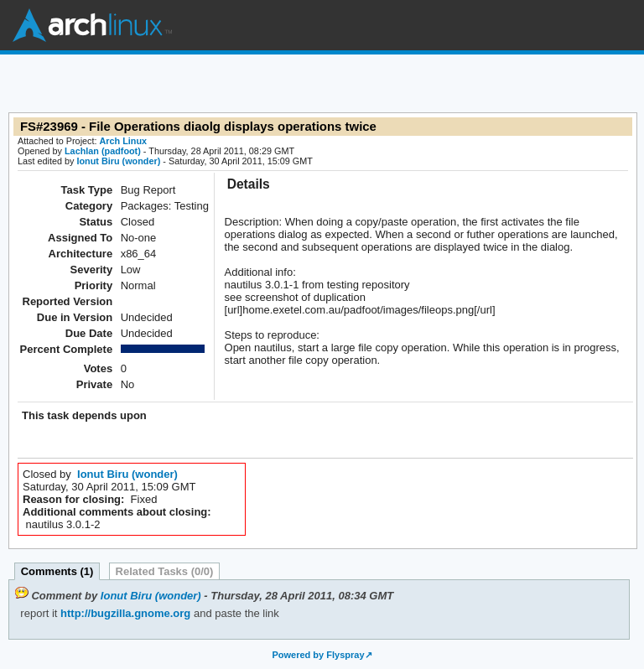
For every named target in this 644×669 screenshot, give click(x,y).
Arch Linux (92, 25)
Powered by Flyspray (318, 655)
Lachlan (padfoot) (103, 151)
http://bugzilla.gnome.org (124, 613)
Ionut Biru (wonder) (118, 161)
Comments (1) (57, 571)
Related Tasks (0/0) (165, 571)
